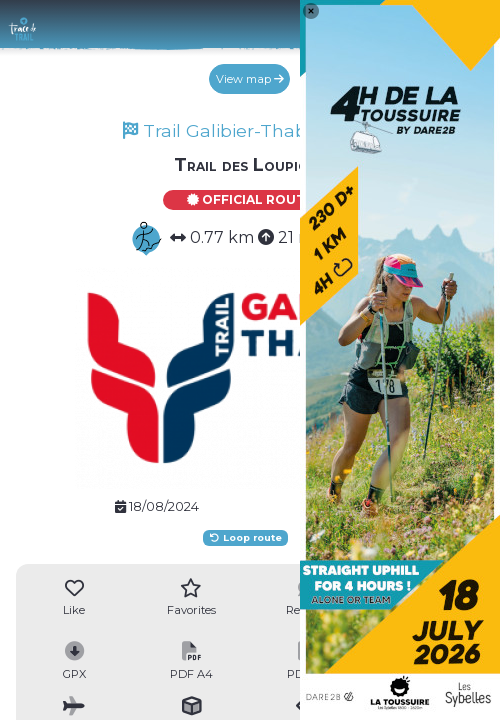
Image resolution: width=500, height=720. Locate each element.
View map (250, 79)
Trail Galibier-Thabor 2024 (249, 130)
